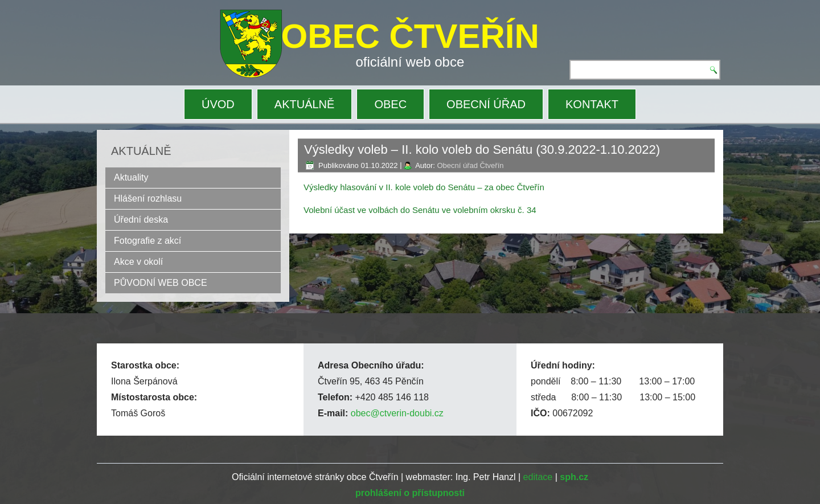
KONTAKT (592, 104)
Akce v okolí (138, 262)
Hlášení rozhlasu (148, 198)
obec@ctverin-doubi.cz (397, 413)
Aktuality (131, 177)
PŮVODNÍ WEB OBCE (161, 283)
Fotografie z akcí (147, 241)
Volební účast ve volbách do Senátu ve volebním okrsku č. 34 (420, 210)
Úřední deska (141, 220)
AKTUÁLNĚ (305, 104)
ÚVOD (218, 104)
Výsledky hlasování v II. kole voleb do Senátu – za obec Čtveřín (424, 187)
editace (538, 477)
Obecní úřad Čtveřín (470, 165)
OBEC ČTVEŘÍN (410, 36)
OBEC (390, 104)
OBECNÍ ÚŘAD (486, 104)
